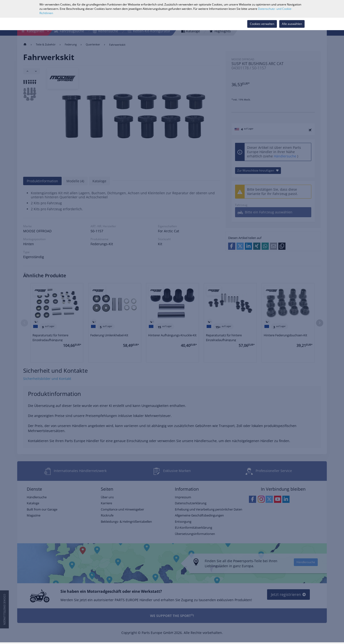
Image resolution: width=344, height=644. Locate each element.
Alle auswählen (292, 24)
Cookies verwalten (262, 24)
